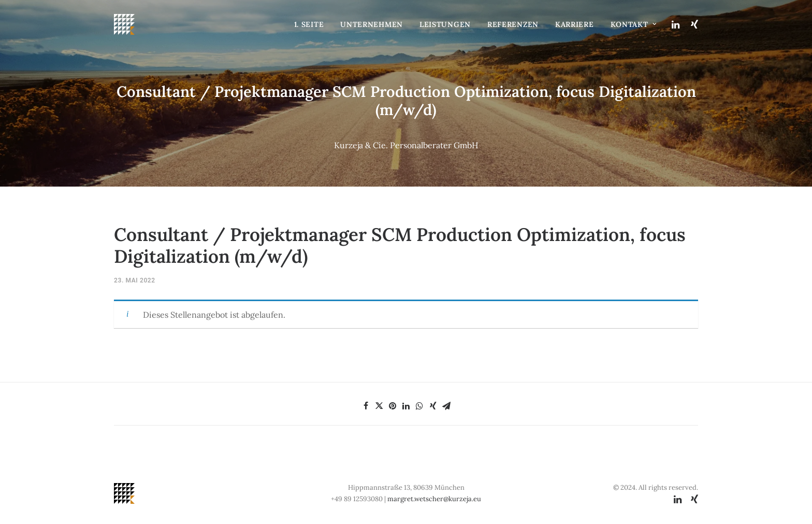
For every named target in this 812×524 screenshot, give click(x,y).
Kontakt (634, 24)
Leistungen (445, 24)
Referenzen (513, 24)
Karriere (575, 24)
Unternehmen (372, 24)
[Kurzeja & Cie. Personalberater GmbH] (124, 24)
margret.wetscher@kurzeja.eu (434, 499)
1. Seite (309, 24)
